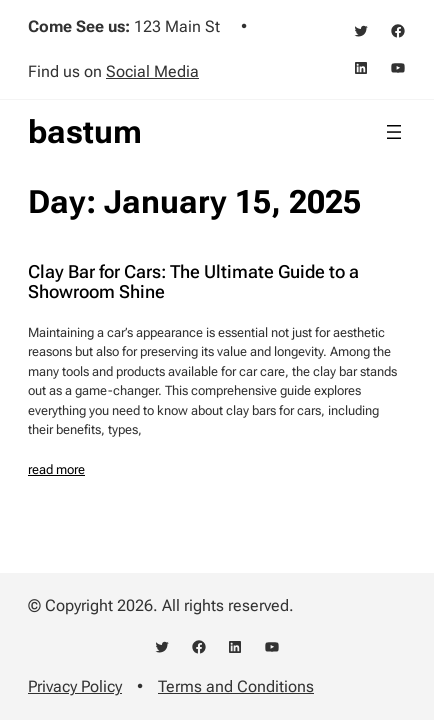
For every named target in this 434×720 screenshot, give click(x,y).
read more (56, 469)
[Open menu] (394, 132)
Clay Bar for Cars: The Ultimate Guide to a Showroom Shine (193, 282)
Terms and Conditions (236, 686)
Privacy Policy (75, 686)
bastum (85, 132)
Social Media (152, 71)
